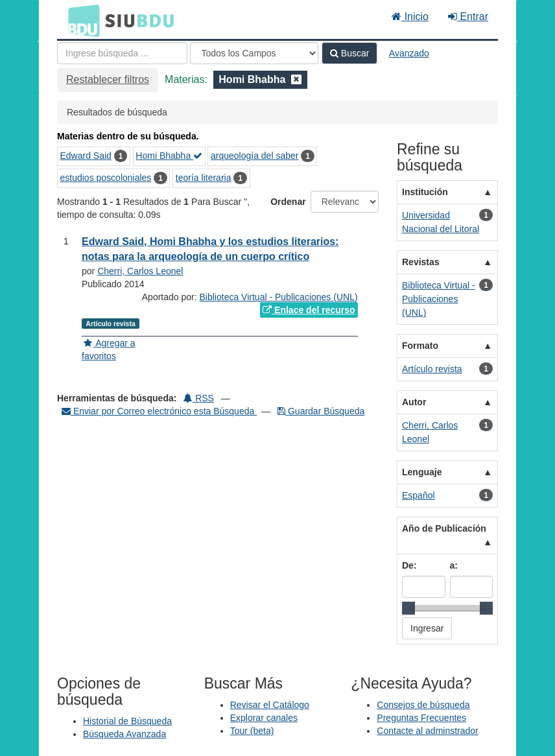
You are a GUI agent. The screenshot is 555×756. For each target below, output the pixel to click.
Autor (414, 402)
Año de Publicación (444, 528)
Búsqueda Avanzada (124, 734)
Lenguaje (422, 472)
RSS (199, 398)
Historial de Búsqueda (127, 721)
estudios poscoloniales (106, 178)
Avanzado (409, 53)
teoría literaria (204, 178)
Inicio (410, 17)
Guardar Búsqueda (321, 411)
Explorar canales (264, 718)
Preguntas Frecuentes (421, 718)
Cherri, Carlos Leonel (140, 271)
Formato (420, 346)
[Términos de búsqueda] (122, 53)
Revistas (421, 262)
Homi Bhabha (169, 156)
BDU (80, 20)
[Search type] (254, 53)
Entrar (468, 17)
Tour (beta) (252, 731)
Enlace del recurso (309, 310)
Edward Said (86, 156)
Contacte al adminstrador (427, 731)
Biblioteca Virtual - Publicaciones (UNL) (279, 297)
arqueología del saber (254, 156)
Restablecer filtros (108, 79)
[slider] (408, 608)
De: (409, 565)
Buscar (349, 53)
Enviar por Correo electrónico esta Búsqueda (159, 411)
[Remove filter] (296, 79)
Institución (425, 192)
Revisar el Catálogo (270, 705)
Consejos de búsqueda (423, 705)
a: (454, 565)
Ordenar (288, 202)
